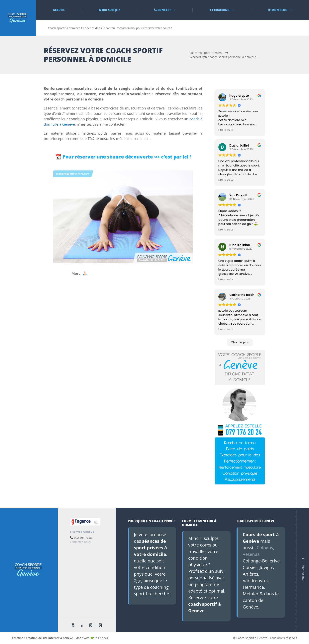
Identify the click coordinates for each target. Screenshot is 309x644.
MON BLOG (278, 10)
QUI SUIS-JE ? (109, 10)
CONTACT (162, 10)
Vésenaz (251, 554)
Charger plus (240, 342)
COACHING (219, 10)
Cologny (265, 547)
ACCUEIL (59, 10)
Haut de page (303, 570)
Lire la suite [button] (226, 130)
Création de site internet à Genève (49, 638)
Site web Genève (82, 532)
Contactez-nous (80, 542)
